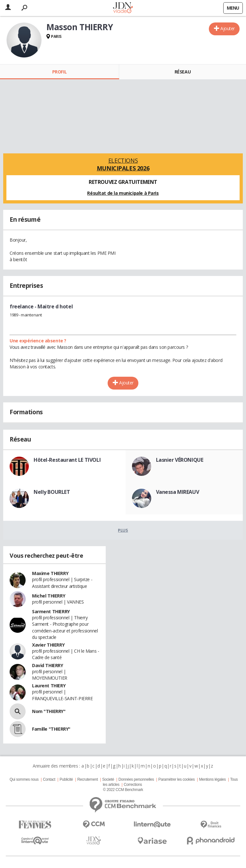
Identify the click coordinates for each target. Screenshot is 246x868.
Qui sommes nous (24, 779)
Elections (123, 164)
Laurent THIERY (49, 686)
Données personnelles (136, 779)
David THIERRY (48, 665)
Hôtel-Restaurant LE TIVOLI (67, 460)
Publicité (66, 779)
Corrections (133, 785)
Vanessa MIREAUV (178, 492)
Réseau (183, 72)
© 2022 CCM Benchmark (123, 790)
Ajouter (228, 28)
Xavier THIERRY (48, 645)
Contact (49, 779)
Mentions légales (212, 779)
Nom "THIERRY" (49, 711)
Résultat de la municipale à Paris (123, 193)
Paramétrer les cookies (176, 779)
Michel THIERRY (49, 596)
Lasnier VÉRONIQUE (180, 460)
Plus (123, 530)
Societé (108, 779)
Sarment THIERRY (51, 611)
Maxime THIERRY (50, 573)
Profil (59, 72)
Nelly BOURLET (52, 492)
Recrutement (87, 779)
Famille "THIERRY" (51, 729)
